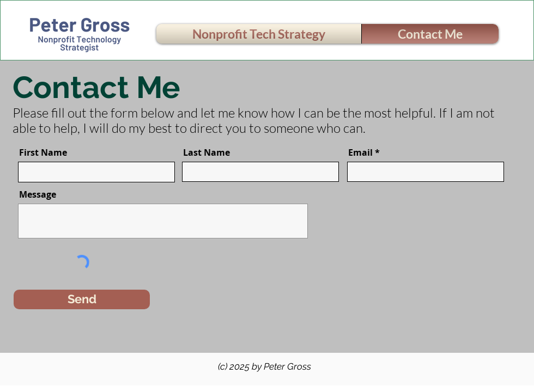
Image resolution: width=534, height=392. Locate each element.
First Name (43, 152)
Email (360, 152)
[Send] (82, 299)
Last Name (207, 152)
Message (38, 194)
